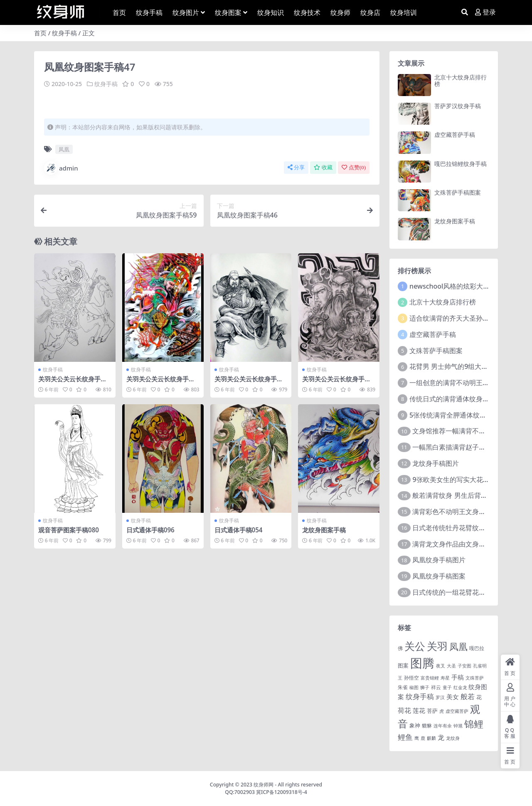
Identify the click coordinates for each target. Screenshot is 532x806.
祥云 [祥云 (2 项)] (436, 687)
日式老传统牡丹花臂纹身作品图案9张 (467, 528)
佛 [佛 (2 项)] (400, 648)
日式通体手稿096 (150, 530)
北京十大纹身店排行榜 (461, 81)
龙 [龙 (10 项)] (441, 737)
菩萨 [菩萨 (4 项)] (432, 711)
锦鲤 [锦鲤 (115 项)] (474, 724)
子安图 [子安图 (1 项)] (464, 666)
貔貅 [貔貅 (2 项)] (427, 725)
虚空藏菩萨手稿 (455, 135)
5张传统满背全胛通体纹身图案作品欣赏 (468, 415)
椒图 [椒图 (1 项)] (414, 687)
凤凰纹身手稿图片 (439, 560)
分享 (296, 167)
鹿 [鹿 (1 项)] (423, 738)
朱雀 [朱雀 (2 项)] (403, 687)
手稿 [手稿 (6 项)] (458, 677)
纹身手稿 (64, 33)
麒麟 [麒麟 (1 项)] (431, 738)
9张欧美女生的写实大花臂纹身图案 (464, 480)
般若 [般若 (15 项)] (468, 696)
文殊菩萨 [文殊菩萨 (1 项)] (475, 678)
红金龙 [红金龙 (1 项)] (460, 687)
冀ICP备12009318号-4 (282, 792)
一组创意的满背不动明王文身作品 (459, 383)
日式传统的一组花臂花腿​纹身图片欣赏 (469, 592)
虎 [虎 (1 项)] (442, 711)
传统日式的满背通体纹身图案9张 (458, 399)
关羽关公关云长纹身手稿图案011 (249, 383)
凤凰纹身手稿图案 (439, 576)
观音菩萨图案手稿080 (69, 530)
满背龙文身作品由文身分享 (452, 544)
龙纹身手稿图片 (436, 463)
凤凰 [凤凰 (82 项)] (458, 646)
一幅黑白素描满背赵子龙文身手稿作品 (469, 447)
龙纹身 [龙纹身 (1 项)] (453, 738)
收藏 (323, 167)
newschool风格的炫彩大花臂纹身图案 (466, 286)
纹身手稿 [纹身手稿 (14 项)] (420, 696)
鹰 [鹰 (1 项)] (417, 738)
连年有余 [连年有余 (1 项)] (443, 726)
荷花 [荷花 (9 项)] (404, 710)
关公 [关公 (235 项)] (415, 646)
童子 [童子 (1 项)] (447, 687)
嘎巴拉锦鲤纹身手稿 (461, 164)
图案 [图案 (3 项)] (403, 665)
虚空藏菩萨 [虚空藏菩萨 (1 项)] (457, 711)
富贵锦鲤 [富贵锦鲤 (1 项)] (430, 678)
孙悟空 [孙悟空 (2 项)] (411, 677)
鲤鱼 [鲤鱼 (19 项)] (405, 737)
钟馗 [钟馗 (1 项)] (458, 726)
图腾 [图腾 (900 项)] (422, 663)
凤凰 (64, 149)
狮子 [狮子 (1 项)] (425, 687)
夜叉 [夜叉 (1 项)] (441, 666)
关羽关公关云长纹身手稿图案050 (336, 383)
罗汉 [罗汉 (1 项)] (440, 697)
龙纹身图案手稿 (324, 530)
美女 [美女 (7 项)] (453, 697)
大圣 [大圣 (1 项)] (451, 666)
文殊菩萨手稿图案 (458, 192)
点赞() (354, 167)
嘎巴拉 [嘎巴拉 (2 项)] (477, 648)
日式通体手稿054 (239, 530)
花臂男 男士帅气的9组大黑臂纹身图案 (465, 366)
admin (61, 168)
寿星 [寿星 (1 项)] (445, 678)
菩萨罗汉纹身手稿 (458, 106)
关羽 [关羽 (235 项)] (437, 646)
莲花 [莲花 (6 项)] (419, 710)
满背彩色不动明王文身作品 (452, 512)
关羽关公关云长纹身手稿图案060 (73, 383)
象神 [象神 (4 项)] (415, 725)
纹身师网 (264, 785)
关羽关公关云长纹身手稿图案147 (161, 383)
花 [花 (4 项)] (479, 697)
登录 (485, 12)
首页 (40, 33)
